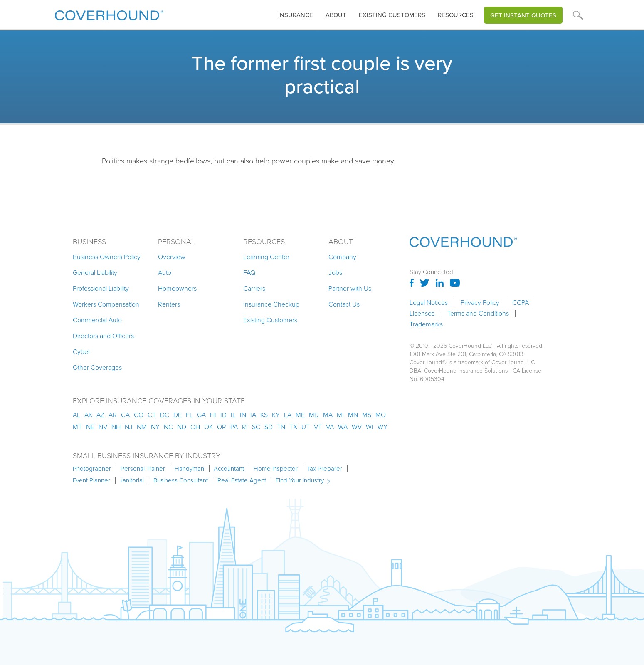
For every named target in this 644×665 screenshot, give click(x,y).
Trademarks (426, 324)
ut (306, 427)
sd (269, 427)
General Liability (95, 273)
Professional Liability (101, 288)
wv (357, 427)
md (314, 415)
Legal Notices (429, 303)
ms (367, 415)
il (233, 415)
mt (77, 427)
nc (168, 427)
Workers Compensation (106, 304)
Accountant (229, 469)
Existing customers (392, 15)
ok (208, 427)
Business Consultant (181, 480)
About (336, 15)
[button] (296, 15)
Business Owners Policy (107, 257)
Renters (169, 304)
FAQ (249, 273)
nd (182, 427)
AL (76, 415)
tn (281, 427)
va (330, 427)
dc (165, 415)
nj (129, 427)
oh (195, 427)
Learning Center (266, 257)
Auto (165, 273)
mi (340, 415)
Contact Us (344, 304)
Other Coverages (97, 367)
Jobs (335, 273)
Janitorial (132, 480)
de (178, 415)
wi (370, 427)
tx (293, 427)
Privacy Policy (480, 303)
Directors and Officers (103, 336)
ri (245, 427)
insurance (296, 15)
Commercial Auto (97, 320)
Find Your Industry (300, 480)
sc (256, 427)
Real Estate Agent (242, 480)
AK (88, 415)
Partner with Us (350, 288)
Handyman (189, 469)
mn (353, 415)
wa (343, 427)
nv (103, 427)
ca (125, 415)
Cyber (81, 352)
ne (90, 427)
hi (213, 415)
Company (342, 257)
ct (152, 415)
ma (328, 415)
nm (142, 427)
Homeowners (177, 288)
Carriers (254, 288)
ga (201, 415)
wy (382, 427)
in (243, 415)
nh (116, 427)
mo (381, 415)
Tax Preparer (325, 469)
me (300, 415)
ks (264, 415)
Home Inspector (276, 469)
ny (155, 427)
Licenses (422, 314)
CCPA (521, 303)
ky (276, 415)
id (223, 415)
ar (113, 415)
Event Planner (91, 480)
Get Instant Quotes (523, 15)
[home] (109, 14)
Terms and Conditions (478, 314)
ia (253, 415)
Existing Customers (270, 320)
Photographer (92, 469)
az (100, 415)
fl (189, 415)
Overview (172, 257)
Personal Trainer (143, 469)
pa (234, 427)
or (222, 427)
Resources (456, 15)
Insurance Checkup (271, 304)
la (288, 415)
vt (318, 427)
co (139, 415)
